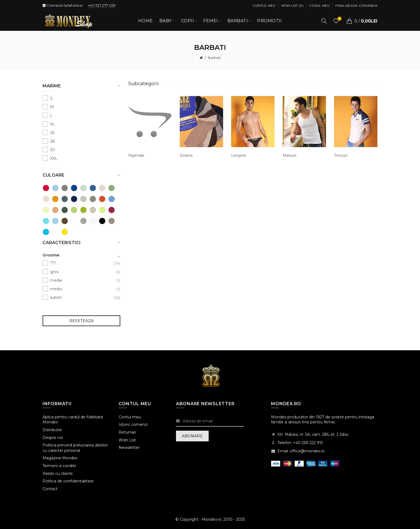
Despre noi (53, 438)
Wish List (127, 440)
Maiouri (289, 155)
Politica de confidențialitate (68, 481)
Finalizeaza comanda (356, 5)
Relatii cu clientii (58, 474)
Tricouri (341, 155)
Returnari (127, 432)
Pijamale (136, 155)
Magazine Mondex (60, 458)
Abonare (192, 436)
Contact (50, 489)
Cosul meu (319, 5)
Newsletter (129, 448)
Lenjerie (239, 155)
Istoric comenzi (133, 424)
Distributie (52, 430)
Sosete (186, 155)
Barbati (214, 58)
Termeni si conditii (59, 466)
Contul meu (264, 5)
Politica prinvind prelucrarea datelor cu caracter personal (75, 448)
